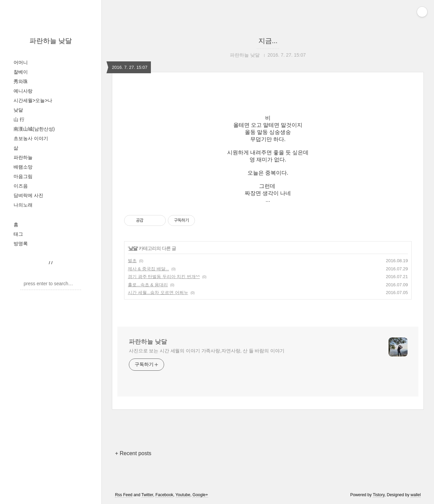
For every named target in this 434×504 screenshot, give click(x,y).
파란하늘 (23, 157)
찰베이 (21, 72)
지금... (268, 41)
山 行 (19, 119)
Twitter (147, 495)
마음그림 (23, 176)
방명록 (21, 244)
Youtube (183, 495)
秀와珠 (21, 81)
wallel (416, 495)
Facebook (164, 495)
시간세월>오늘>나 (33, 100)
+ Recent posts (133, 453)
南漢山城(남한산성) (34, 129)
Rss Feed (124, 495)
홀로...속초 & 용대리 (148, 285)
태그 (18, 234)
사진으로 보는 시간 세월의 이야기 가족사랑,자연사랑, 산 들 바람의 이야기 (207, 351)
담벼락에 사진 (28, 195)
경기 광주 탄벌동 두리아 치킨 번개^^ (164, 277)
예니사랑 (23, 91)
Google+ (200, 495)
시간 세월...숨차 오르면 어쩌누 (158, 293)
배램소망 (23, 167)
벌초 (132, 261)
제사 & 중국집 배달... (148, 269)
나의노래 (23, 205)
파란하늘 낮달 (51, 41)
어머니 (21, 62)
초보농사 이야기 (31, 138)
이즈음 (21, 186)
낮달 (18, 110)
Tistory (379, 495)
